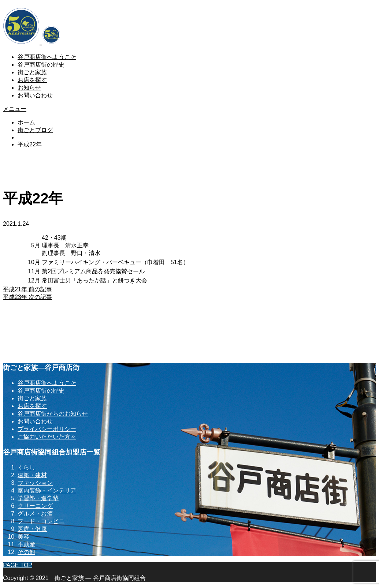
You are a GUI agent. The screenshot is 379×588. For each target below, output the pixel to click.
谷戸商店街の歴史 (41, 65)
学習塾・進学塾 (38, 498)
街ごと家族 (32, 72)
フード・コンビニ (41, 521)
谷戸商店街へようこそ (47, 57)
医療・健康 (32, 529)
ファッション (35, 483)
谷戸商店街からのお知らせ (53, 414)
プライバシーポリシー (47, 429)
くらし (26, 467)
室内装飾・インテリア (47, 490)
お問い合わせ (35, 95)
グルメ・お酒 (35, 514)
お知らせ (29, 88)
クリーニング (35, 506)
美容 (23, 537)
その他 (26, 552)
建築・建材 (32, 475)
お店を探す (32, 80)
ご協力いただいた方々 (47, 437)
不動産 (26, 544)
